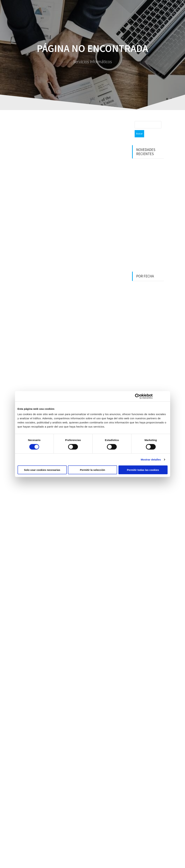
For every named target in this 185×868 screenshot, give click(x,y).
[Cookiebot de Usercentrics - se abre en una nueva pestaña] (137, 396)
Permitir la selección (93, 470)
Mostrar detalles (151, 459)
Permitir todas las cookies (143, 470)
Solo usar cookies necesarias (42, 470)
